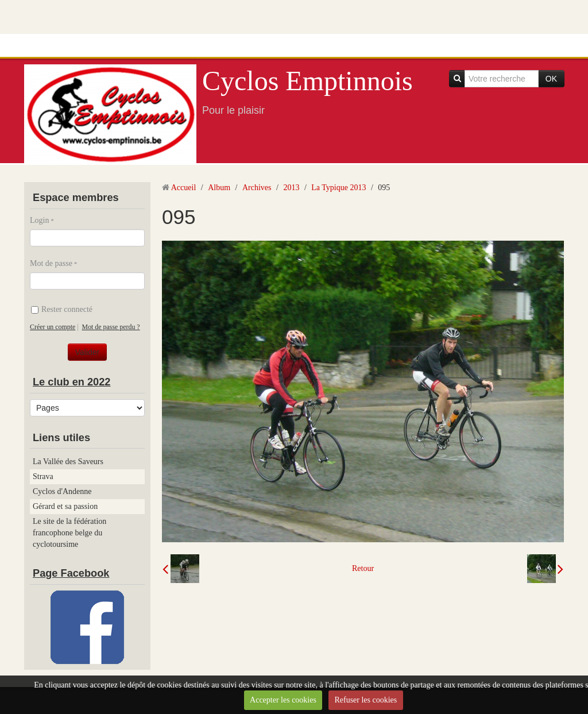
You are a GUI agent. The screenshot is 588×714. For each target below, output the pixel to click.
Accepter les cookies (283, 700)
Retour (363, 568)
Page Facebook (71, 573)
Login (39, 220)
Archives (257, 188)
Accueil (184, 188)
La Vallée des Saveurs (68, 462)
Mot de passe (51, 263)
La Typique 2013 (339, 188)
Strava (43, 476)
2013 (291, 188)
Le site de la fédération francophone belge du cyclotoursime (69, 533)
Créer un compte (53, 327)
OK (551, 79)
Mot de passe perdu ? (111, 327)
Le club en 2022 (71, 382)
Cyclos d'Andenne (62, 491)
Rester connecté (62, 309)
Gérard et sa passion (65, 506)
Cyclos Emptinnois (307, 81)
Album (219, 188)
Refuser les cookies (365, 700)
